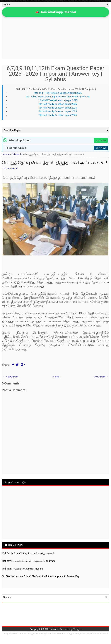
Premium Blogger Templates (71, 634)
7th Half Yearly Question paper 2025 (58, 108)
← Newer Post (11, 377)
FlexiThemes (19, 634)
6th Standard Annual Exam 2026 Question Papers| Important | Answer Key (41, 576)
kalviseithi (17, 154)
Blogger (77, 629)
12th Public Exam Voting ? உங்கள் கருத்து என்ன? (28, 553)
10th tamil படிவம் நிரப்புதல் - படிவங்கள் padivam (28, 561)
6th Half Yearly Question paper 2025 (58, 104)
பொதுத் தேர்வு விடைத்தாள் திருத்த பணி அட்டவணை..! (54, 162)
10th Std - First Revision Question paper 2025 (58, 93)
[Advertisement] (55, 513)
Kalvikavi (54, 629)
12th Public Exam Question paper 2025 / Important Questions (58, 97)
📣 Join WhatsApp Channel (55, 12)
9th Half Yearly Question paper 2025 (58, 115)
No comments (9, 168)
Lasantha (51, 634)
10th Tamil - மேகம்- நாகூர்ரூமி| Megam (22, 569)
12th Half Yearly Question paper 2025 (58, 100)
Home (6, 154)
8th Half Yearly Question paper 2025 (58, 111)
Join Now (101, 140)
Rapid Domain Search (98, 634)
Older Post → (101, 377)
